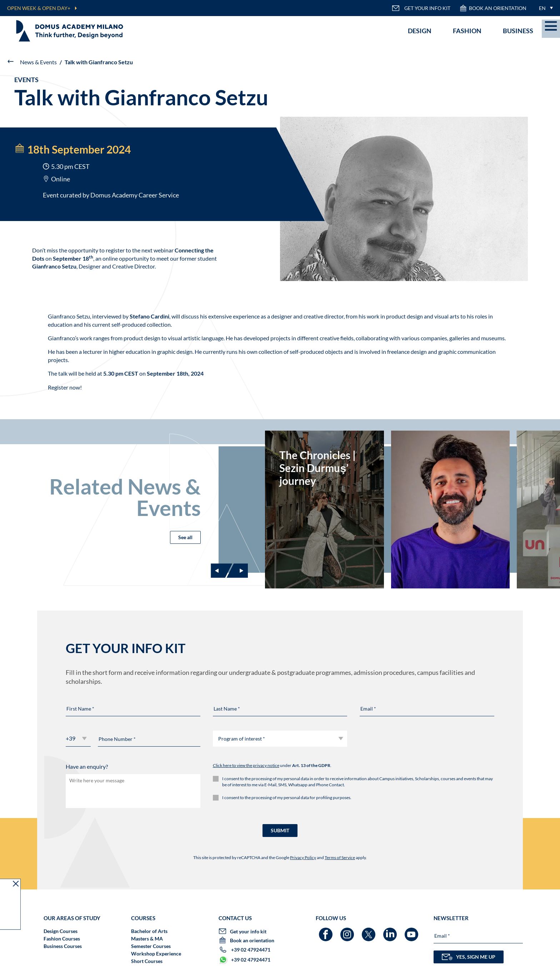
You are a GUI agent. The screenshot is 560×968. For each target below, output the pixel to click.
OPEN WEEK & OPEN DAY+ (39, 8)
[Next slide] (237, 571)
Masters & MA (147, 939)
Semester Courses (151, 946)
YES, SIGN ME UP (469, 957)
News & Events (38, 62)
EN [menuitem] (542, 8)
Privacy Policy (303, 857)
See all (185, 537)
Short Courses (147, 961)
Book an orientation (493, 8)
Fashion (467, 31)
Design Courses (61, 931)
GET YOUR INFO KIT (421, 8)
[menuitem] (544, 8)
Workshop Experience (156, 954)
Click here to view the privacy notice (246, 765)
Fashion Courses (62, 939)
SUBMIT (280, 830)
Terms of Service (340, 857)
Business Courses (63, 946)
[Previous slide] (221, 571)
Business (518, 31)
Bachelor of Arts (149, 931)
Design (420, 31)
